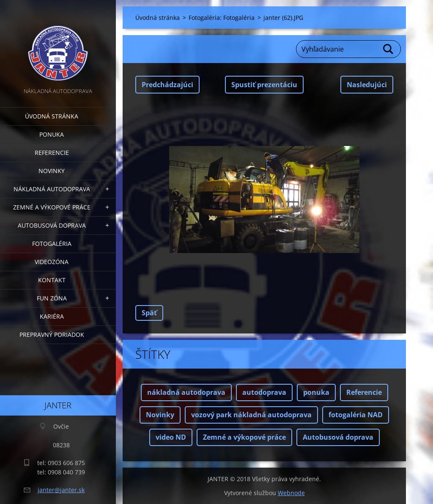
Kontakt (52, 280)
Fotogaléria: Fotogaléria (222, 18)
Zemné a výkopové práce (52, 207)
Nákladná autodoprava (52, 189)
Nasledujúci (367, 85)
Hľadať (389, 49)
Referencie (52, 153)
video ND (171, 437)
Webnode (291, 493)
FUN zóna (52, 298)
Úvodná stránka (52, 116)
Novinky (52, 171)
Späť (149, 313)
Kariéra (52, 316)
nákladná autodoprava (186, 392)
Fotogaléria (52, 244)
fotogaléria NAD (356, 415)
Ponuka (52, 134)
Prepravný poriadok (52, 335)
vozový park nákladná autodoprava (251, 415)
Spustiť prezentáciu (264, 85)
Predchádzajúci (167, 85)
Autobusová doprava (52, 225)
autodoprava (264, 392)
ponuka (316, 392)
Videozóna (52, 262)
